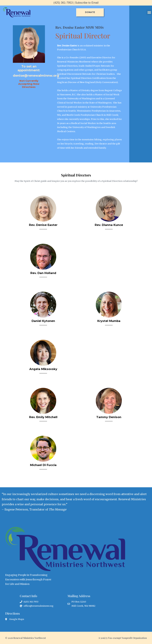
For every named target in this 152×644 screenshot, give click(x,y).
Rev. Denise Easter (43, 225)
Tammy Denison (109, 417)
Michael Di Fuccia (43, 465)
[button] (149, 12)
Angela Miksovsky (43, 369)
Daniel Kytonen (43, 321)
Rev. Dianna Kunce (109, 225)
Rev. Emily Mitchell (43, 417)
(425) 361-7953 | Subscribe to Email (76, 3)
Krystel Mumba (109, 321)
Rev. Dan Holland (43, 273)
